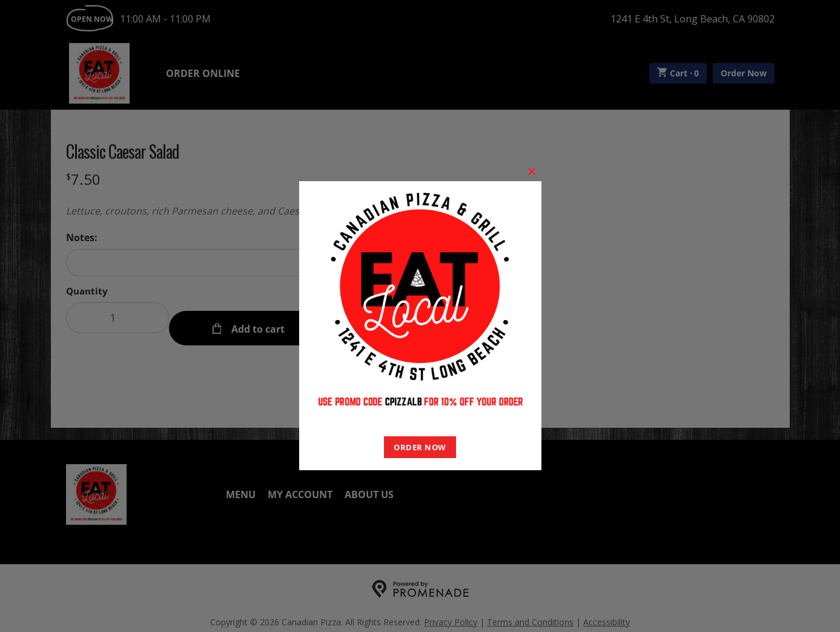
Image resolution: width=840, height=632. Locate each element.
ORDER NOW (420, 447)
